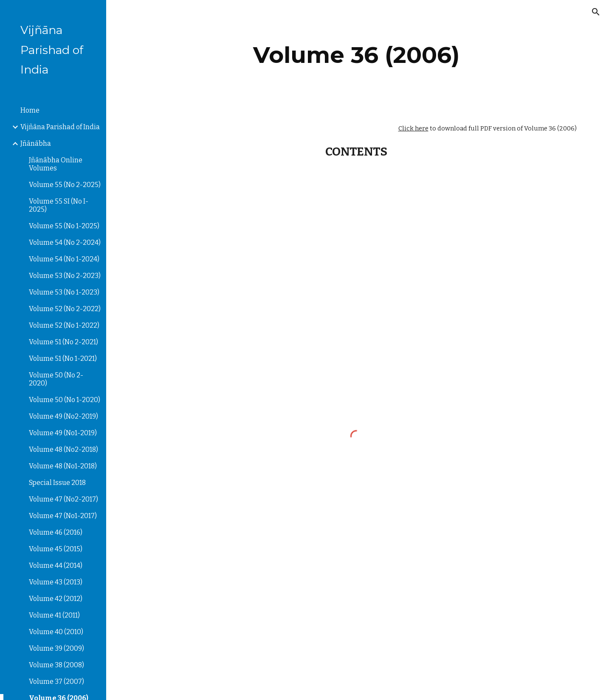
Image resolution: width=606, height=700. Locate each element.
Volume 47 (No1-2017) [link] (63, 516)
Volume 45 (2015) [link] (56, 549)
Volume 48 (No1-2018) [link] (63, 466)
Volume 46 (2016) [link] (56, 532)
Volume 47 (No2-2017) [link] (63, 499)
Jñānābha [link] (36, 143)
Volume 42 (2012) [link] (56, 599)
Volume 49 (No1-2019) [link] (63, 433)
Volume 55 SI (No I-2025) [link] (59, 205)
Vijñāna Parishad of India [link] (60, 127)
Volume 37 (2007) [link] (56, 682)
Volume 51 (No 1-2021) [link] (63, 359)
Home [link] (30, 110)
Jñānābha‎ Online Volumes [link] (56, 164)
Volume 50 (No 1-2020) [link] (65, 400)
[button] (596, 12)
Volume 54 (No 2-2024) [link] (65, 242)
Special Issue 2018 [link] (57, 483)
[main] (356, 55)
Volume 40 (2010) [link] (56, 632)
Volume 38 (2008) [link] (56, 665)
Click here (413, 128)
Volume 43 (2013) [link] (56, 582)
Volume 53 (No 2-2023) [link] (65, 276)
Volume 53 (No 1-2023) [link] (64, 292)
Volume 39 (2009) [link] (56, 648)
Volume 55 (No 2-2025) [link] (65, 185)
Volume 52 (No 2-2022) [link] (65, 309)
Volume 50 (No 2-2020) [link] (56, 379)
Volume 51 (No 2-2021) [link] (63, 342)
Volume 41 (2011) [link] (54, 615)
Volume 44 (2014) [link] (56, 565)
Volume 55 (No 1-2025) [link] (64, 226)
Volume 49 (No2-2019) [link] (63, 416)
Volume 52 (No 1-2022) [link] (64, 325)
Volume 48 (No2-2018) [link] (63, 449)
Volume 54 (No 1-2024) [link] (64, 259)
